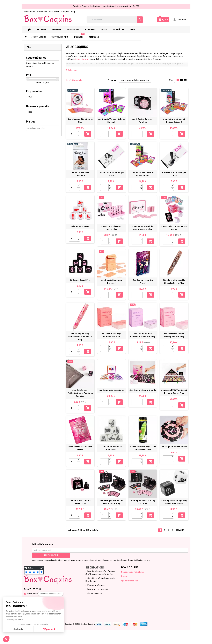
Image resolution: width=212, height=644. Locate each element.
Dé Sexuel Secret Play (79, 283)
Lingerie (61, 30)
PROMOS (161, 28)
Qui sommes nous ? (131, 588)
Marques (63, 12)
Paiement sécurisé (95, 592)
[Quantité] (72, 135)
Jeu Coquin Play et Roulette (176, 453)
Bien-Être (123, 30)
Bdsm (109, 30)
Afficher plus (73, 70)
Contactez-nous (94, 600)
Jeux (137, 30)
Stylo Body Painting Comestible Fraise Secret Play (79, 341)
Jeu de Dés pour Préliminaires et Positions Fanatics (79, 398)
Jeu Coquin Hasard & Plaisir (144, 283)
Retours (125, 583)
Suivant (183, 537)
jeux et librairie (81, 59)
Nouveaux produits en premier (135, 80)
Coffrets (95, 30)
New (147, 30)
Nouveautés (27, 12)
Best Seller (52, 12)
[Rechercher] (115, 20)
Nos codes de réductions (133, 579)
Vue (173, 80)
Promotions (40, 12)
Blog (71, 12)
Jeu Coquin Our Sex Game (112, 395)
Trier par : (113, 80)
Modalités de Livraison (97, 596)
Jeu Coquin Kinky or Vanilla (144, 395)
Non (28, 112)
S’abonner (50, 562)
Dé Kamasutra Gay (79, 229)
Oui (28, 97)
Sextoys (46, 30)
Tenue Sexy (77, 30)
